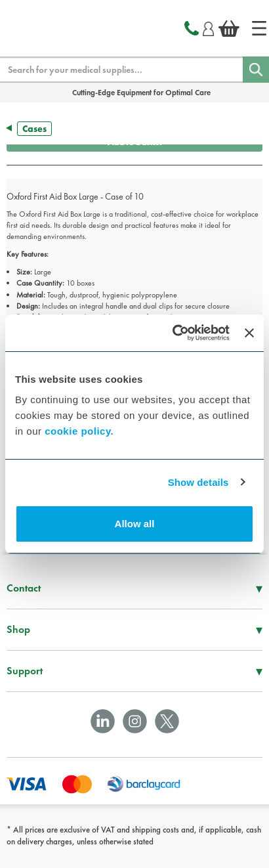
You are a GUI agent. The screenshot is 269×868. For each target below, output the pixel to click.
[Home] (259, 28)
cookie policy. (79, 431)
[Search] (256, 70)
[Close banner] (249, 333)
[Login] (208, 27)
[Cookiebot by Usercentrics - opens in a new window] (174, 333)
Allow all (135, 524)
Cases (34, 129)
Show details (198, 482)
